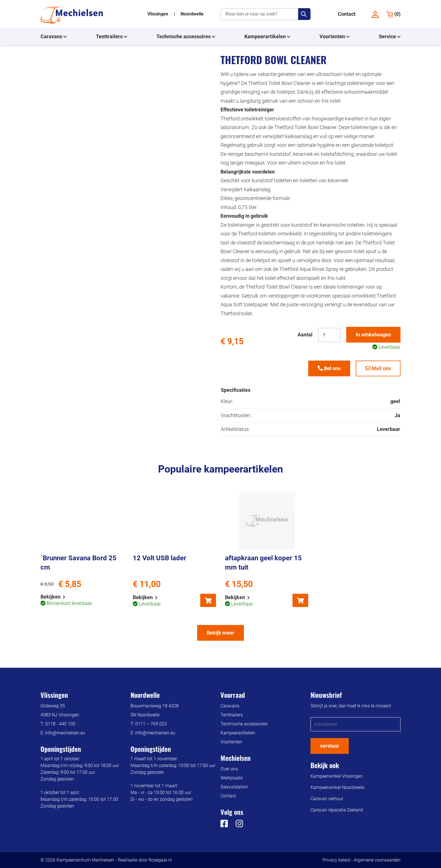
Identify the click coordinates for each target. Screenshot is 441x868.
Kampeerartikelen (267, 37)
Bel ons (329, 368)
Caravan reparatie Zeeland (337, 810)
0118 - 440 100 (60, 724)
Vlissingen (158, 14)
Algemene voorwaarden (377, 860)
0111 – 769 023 (151, 724)
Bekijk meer (220, 633)
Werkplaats (232, 778)
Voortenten (335, 37)
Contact (347, 14)
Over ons (229, 769)
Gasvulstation (234, 787)
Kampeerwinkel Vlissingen (337, 776)
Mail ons (378, 368)
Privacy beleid (336, 860)
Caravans (54, 37)
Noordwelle (192, 14)
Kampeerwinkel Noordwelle (337, 787)
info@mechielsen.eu (65, 733)
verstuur (330, 746)
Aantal (305, 335)
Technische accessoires (186, 37)
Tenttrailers (112, 37)
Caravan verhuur (327, 799)
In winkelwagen (373, 335)
